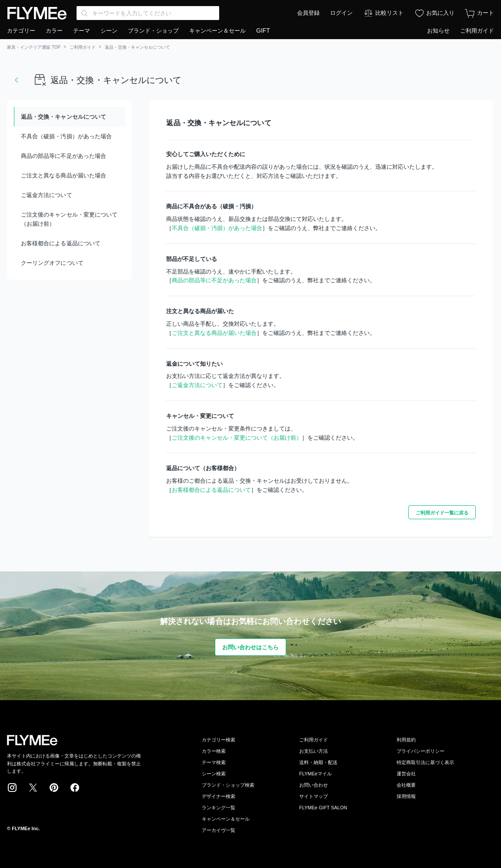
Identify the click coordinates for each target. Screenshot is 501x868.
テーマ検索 (214, 762)
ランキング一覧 (219, 808)
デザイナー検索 (219, 796)
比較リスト (389, 13)
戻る (17, 80)
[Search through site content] (148, 13)
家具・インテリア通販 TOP (34, 47)
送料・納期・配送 (318, 762)
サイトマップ (314, 796)
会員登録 (308, 13)
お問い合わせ (314, 785)
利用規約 (406, 740)
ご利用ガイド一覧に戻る (442, 513)
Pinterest (54, 788)
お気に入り (440, 13)
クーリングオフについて (52, 263)
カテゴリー (21, 31)
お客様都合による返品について (61, 243)
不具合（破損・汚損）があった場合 (66, 136)
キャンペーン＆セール (217, 31)
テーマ (82, 31)
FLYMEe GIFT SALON (323, 808)
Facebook (75, 788)
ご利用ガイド (477, 31)
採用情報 (406, 796)
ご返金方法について (47, 195)
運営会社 (406, 774)
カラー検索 (214, 751)
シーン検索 (214, 774)
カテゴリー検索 (219, 740)
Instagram (12, 788)
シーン (109, 31)
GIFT (263, 30)
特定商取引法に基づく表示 (425, 762)
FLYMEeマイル (316, 774)
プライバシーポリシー (421, 751)
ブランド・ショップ (153, 31)
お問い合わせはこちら (251, 647)
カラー (54, 31)
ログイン (341, 13)
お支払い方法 (314, 751)
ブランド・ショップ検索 (228, 785)
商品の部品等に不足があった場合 (63, 156)
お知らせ (438, 31)
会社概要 (406, 785)
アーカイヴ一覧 (219, 830)
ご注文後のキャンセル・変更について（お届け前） (69, 219)
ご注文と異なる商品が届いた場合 (63, 175)
